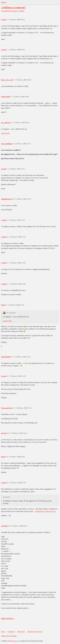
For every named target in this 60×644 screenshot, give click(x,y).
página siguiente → (8, 618)
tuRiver (4, 2)
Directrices (21, 632)
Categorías (11, 632)
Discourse (13, 641)
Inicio (3, 632)
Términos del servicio (35, 632)
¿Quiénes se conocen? (13, 7)
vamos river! (6, 133)
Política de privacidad (9, 636)
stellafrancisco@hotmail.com (45, 511)
